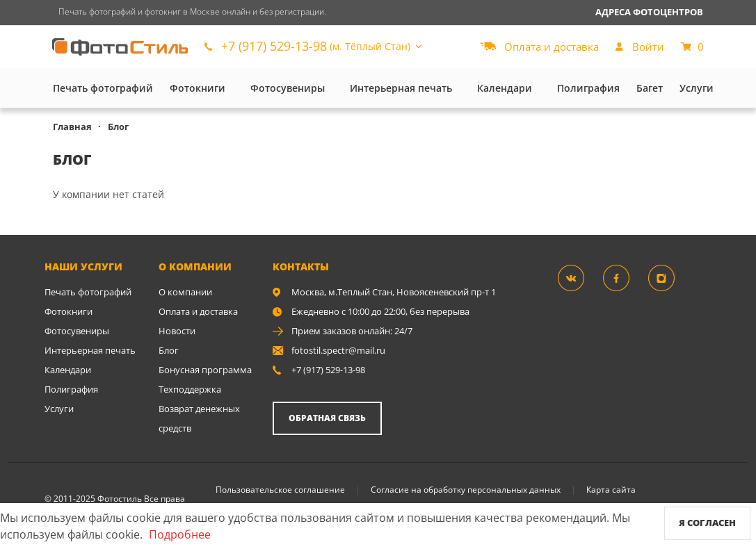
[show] (640, 47)
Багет (650, 88)
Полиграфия (588, 88)
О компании (185, 292)
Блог (169, 350)
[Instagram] (670, 277)
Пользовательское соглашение (280, 490)
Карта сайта (611, 490)
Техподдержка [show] (190, 389)
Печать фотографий (103, 88)
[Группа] (579, 277)
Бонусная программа (205, 370)
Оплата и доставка (198, 311)
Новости (177, 331)
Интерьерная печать (401, 88)
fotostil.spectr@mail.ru (338, 350)
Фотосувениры (288, 88)
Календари (505, 88)
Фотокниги (198, 88)
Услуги (697, 88)
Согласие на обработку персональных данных (466, 490)
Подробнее (180, 534)
